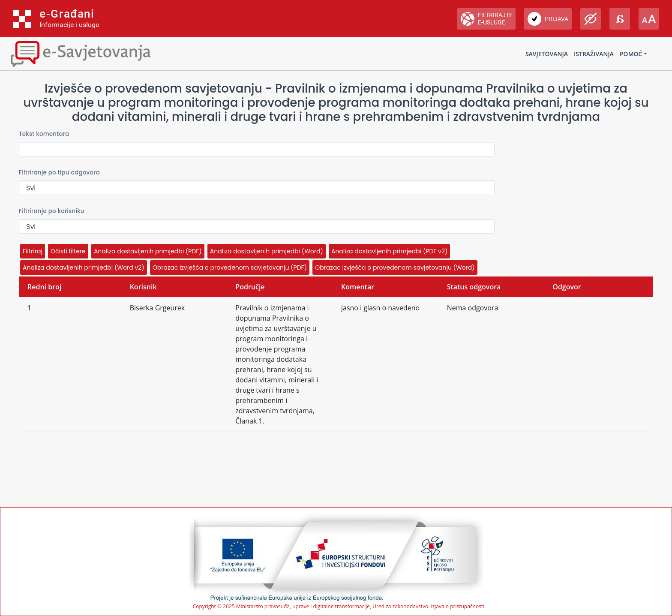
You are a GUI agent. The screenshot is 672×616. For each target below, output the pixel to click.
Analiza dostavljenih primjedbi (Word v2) (84, 267)
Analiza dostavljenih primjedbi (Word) (267, 251)
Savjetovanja (547, 54)
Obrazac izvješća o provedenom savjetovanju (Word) (395, 267)
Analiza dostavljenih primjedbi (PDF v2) (389, 251)
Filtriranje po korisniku (52, 211)
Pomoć (631, 54)
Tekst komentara (44, 134)
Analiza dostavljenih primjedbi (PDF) (148, 251)
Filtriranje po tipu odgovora (59, 173)
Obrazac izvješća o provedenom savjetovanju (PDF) (230, 267)
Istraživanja (594, 54)
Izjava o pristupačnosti (457, 606)
